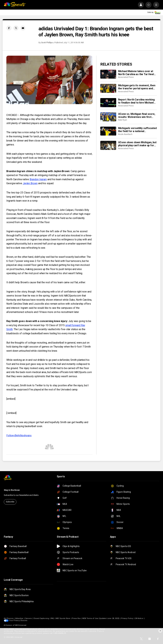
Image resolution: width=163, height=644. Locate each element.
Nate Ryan (123, 120)
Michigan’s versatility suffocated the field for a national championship (137, 130)
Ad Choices (9, 618)
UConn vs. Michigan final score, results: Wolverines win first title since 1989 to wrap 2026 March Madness (137, 115)
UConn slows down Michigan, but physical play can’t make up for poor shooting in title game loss (137, 144)
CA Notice (139, 618)
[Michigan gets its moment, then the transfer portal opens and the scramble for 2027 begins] (108, 88)
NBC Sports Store (63, 618)
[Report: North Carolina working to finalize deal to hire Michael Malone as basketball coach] (108, 103)
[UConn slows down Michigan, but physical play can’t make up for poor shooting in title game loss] (108, 145)
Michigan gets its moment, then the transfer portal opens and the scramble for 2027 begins (137, 87)
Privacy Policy (127, 618)
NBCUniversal (21, 625)
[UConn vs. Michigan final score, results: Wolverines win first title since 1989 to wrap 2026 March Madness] (108, 117)
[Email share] (23, 28)
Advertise (19, 618)
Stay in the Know (12, 490)
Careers (28, 618)
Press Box (76, 618)
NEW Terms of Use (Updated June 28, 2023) (101, 618)
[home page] (15, 5)
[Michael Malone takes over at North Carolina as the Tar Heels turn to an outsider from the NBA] (108, 74)
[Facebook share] (9, 28)
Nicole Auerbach (125, 134)
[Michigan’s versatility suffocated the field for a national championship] (108, 131)
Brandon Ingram (38, 179)
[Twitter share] (16, 28)
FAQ (52, 618)
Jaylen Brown (30, 183)
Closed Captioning (41, 618)
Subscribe (10, 502)
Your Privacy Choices (18, 620)
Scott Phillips (47, 43)
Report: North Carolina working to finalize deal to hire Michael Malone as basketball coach (136, 101)
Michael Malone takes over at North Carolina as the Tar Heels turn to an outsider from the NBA (137, 73)
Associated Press (126, 77)
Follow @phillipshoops (19, 435)
